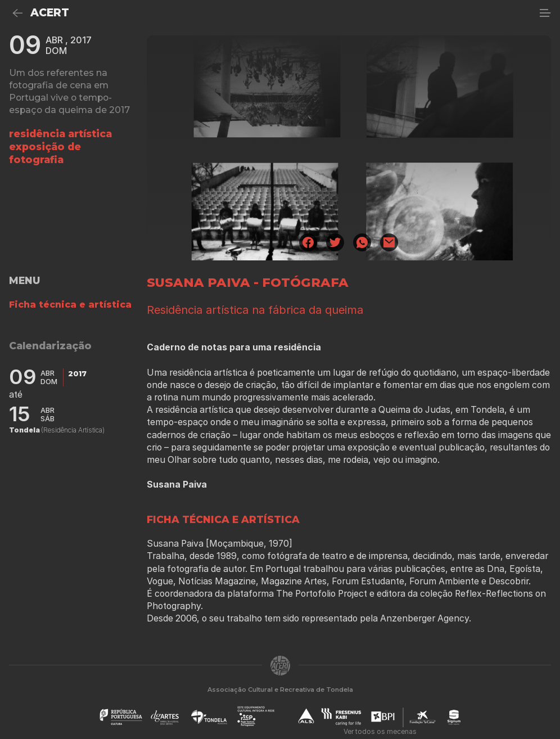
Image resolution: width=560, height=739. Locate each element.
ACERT (50, 13)
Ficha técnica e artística (70, 305)
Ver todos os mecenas (380, 731)
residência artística (60, 134)
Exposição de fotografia (45, 153)
